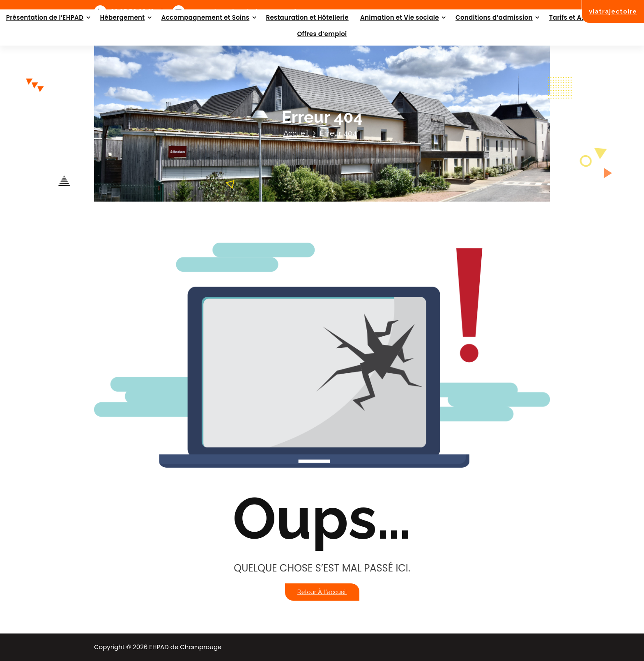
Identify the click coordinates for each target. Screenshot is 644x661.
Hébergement (122, 17)
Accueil (296, 133)
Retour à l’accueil (322, 592)
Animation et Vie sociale (400, 17)
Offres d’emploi (322, 34)
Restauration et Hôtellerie (307, 17)
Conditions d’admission (494, 17)
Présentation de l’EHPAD (45, 17)
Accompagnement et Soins (206, 17)
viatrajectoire (613, 11)
